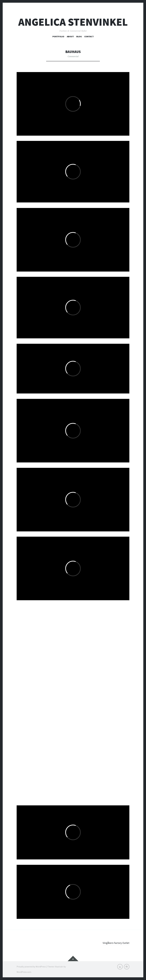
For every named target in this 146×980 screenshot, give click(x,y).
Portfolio (58, 36)
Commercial (73, 56)
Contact (89, 36)
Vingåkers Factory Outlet (114, 943)
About (70, 36)
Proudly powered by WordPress (31, 967)
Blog (79, 36)
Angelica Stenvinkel (73, 22)
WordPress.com (24, 972)
